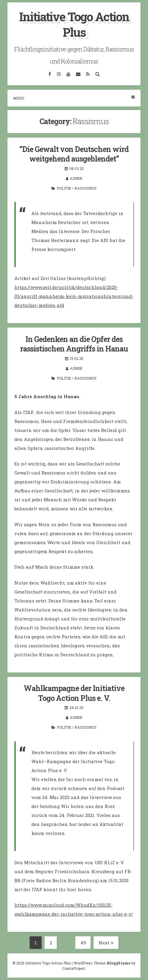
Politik (64, 188)
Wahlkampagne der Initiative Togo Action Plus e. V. (74, 693)
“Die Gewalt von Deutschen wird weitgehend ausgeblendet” (74, 154)
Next (106, 943)
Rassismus (86, 188)
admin (76, 178)
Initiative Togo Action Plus (74, 24)
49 (86, 943)
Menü (74, 98)
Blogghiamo (119, 963)
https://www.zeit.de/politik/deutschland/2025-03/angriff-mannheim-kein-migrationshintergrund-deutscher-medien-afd (74, 296)
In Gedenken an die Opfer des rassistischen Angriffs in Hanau (74, 344)
